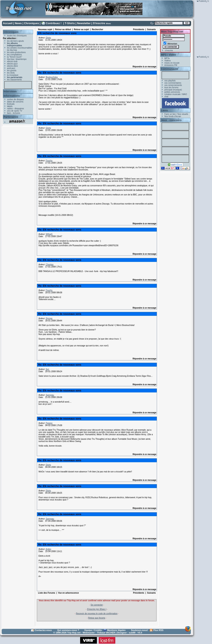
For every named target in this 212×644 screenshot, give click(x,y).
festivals (11, 104)
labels (10, 106)
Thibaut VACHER (106, 633)
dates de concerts (15, 102)
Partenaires (11, 117)
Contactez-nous (43, 630)
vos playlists (170, 81)
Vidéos (167, 61)
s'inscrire (169, 50)
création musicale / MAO (176, 94)
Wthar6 (49, 234)
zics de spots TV (15, 111)
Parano (49, 423)
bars (9, 113)
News (18, 23)
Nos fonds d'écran (173, 116)
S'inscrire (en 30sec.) (97, 609)
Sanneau (50, 395)
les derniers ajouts (15, 41)
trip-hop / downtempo (17, 59)
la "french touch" (15, 57)
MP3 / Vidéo (168, 55)
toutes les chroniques (17, 36)
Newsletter (84, 23)
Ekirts (48, 38)
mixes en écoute (172, 63)
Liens (164, 110)
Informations (12, 96)
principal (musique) (173, 90)
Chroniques (31, 23)
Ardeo (48, 549)
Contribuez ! (54, 23)
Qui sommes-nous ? (68, 630)
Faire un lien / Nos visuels (176, 114)
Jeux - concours (171, 120)
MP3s (167, 58)
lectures (16, 113)
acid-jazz (11, 68)
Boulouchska (52, 77)
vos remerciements (173, 85)
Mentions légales (116, 630)
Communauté (169, 69)
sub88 (132, 633)
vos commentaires (173, 83)
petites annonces (172, 92)
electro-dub (12, 61)
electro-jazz (12, 64)
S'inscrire (99, 23)
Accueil (8, 23)
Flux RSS (158, 630)
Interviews (10, 91)
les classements (14, 80)
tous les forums (171, 87)
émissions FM (171, 65)
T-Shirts (70, 23)
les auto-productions (16, 52)
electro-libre (12, 66)
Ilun (47, 369)
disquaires (19, 109)
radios (10, 109)
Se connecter (97, 605)
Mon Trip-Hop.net (172, 31)
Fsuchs (49, 161)
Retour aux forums (97, 618)
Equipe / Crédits (93, 630)
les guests (12, 71)
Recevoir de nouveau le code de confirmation (97, 614)
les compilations (14, 55)
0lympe (49, 318)
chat (166, 97)
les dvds (11, 73)
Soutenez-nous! (140, 630)
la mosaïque (13, 75)
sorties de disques (15, 99)
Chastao (50, 264)
